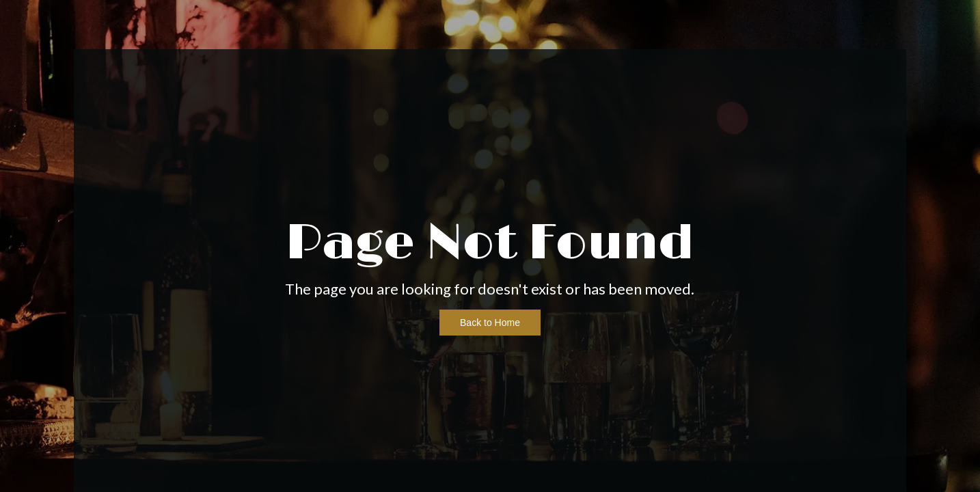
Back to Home (490, 323)
